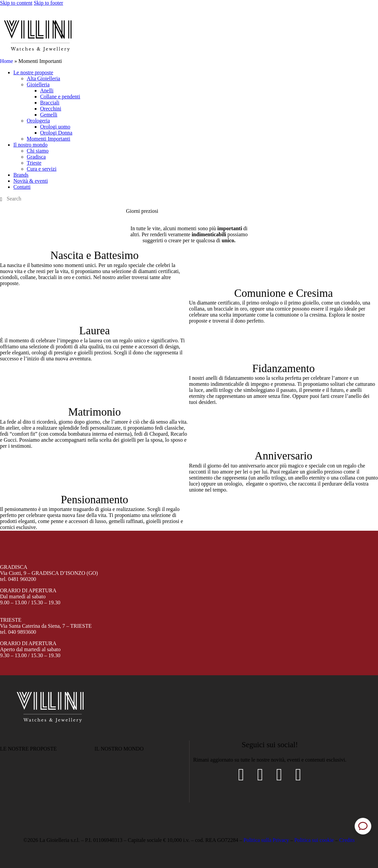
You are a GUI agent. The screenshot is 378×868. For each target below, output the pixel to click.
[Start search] (1, 199)
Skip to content (16, 3)
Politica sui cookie (314, 840)
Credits (347, 840)
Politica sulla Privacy (266, 840)
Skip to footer (48, 3)
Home (7, 61)
